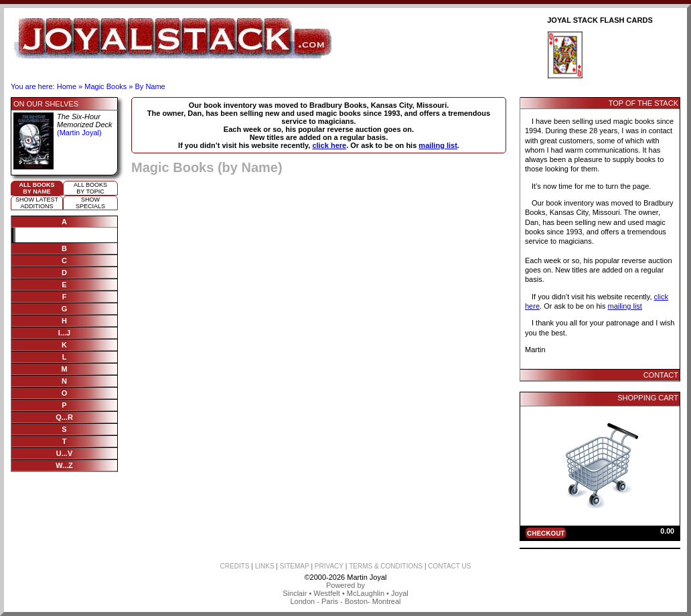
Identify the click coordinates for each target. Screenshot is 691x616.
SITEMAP (295, 566)
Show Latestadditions (37, 203)
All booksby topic (90, 188)
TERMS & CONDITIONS (386, 566)
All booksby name (37, 188)
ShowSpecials (90, 203)
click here (329, 145)
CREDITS (235, 566)
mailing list (438, 145)
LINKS (265, 566)
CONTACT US (449, 566)
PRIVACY (329, 566)
